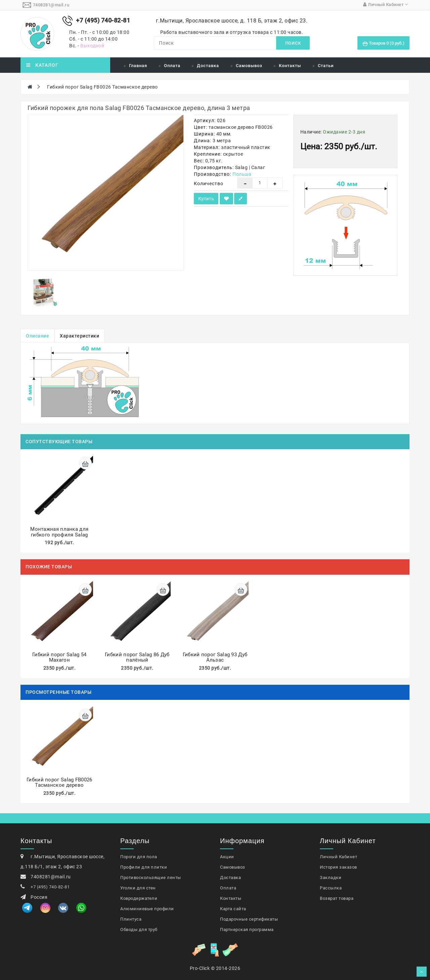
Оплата (172, 66)
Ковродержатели (139, 898)
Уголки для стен (138, 888)
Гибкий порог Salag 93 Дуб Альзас (215, 657)
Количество (209, 184)
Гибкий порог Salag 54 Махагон (59, 657)
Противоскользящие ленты (151, 878)
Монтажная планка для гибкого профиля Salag (59, 532)
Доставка (208, 66)
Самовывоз (249, 66)
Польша (242, 174)
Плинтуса (131, 919)
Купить (206, 199)
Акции (227, 857)
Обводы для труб (139, 930)
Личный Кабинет (338, 857)
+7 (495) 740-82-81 (50, 887)
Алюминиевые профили (147, 909)
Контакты (290, 66)
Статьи (326, 66)
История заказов (338, 867)
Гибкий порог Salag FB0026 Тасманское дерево (102, 87)
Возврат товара (337, 898)
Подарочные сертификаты (249, 919)
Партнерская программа (247, 930)
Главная (138, 66)
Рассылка (331, 888)
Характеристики (79, 336)
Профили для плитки (144, 867)
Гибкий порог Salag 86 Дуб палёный (137, 657)
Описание (37, 336)
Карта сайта (233, 909)
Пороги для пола (139, 857)
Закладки (331, 878)
